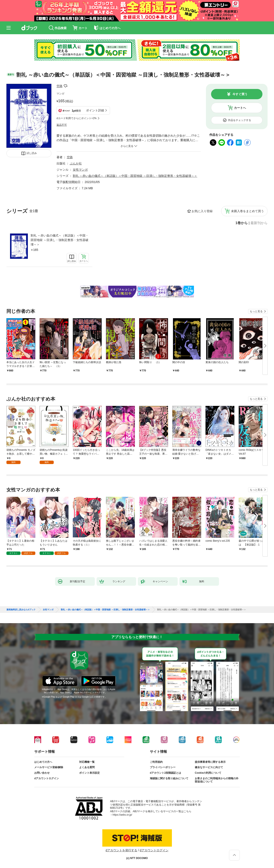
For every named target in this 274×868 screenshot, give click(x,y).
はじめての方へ (43, 762)
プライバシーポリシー (163, 767)
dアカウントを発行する (121, 850)
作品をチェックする (240, 120)
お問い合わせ (42, 773)
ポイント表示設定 (89, 773)
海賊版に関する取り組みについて (169, 778)
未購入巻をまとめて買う (247, 211)
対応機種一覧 (87, 762)
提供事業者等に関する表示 (210, 762)
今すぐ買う (240, 94)
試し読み (32, 153)
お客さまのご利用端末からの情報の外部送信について (217, 780)
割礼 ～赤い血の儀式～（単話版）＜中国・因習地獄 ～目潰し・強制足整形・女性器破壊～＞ (60, 240)
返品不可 (62, 125)
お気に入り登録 (202, 211)
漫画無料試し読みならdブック (21, 610)
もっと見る (256, 311)
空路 (60, 86)
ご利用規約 (156, 762)
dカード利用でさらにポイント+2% (77, 118)
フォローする (66, 86)
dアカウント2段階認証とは (165, 773)
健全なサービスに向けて (209, 767)
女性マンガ (80, 170)
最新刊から (259, 223)
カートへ (240, 108)
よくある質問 (87, 767)
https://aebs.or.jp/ (122, 815)
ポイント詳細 (95, 110)
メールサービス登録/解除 (49, 767)
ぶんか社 (76, 163)
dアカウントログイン (47, 778)
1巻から (242, 223)
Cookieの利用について (208, 773)
